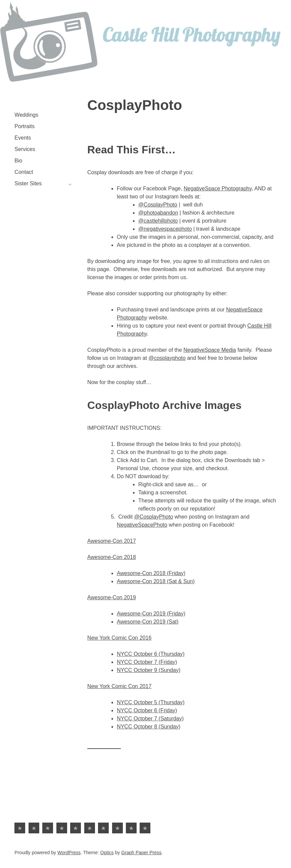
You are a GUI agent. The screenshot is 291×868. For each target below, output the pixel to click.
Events (23, 138)
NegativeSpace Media (210, 350)
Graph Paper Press (141, 853)
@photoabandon (158, 213)
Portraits (25, 126)
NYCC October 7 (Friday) (147, 662)
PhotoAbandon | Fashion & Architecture (131, 828)
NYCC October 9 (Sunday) (149, 670)
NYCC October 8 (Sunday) (149, 727)
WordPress (69, 853)
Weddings (26, 115)
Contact (24, 172)
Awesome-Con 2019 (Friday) (151, 614)
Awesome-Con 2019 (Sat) (148, 622)
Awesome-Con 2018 (112, 557)
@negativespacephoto (165, 229)
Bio (18, 161)
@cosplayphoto (167, 358)
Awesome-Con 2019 (112, 597)
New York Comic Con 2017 (119, 686)
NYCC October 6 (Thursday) (151, 654)
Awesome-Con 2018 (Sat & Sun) (156, 581)
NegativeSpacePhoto (142, 525)
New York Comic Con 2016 (119, 638)
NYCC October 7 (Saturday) (150, 719)
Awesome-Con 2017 (112, 541)
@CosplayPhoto (158, 205)
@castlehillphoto (158, 221)
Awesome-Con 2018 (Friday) (151, 573)
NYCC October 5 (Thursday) (151, 702)
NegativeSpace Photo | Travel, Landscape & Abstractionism (117, 828)
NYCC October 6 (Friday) (147, 710)
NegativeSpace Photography (218, 188)
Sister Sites (28, 183)
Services (25, 149)
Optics (107, 853)
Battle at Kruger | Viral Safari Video (145, 828)
